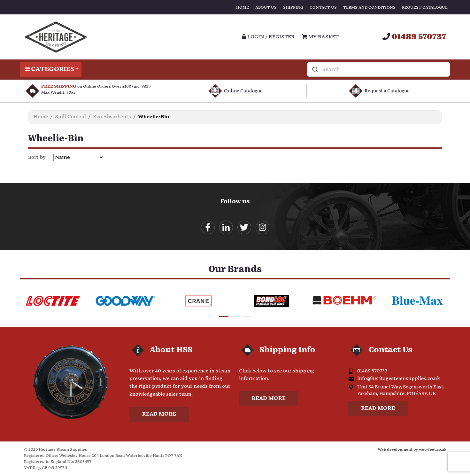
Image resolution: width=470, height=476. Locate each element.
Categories (51, 69)
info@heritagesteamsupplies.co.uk (399, 379)
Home (243, 8)
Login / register (268, 37)
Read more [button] (159, 414)
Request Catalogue (425, 8)
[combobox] (378, 69)
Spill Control (70, 117)
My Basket (320, 37)
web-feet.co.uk (433, 450)
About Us (266, 8)
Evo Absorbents (112, 117)
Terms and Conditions (369, 8)
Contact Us (323, 8)
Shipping (293, 8)
